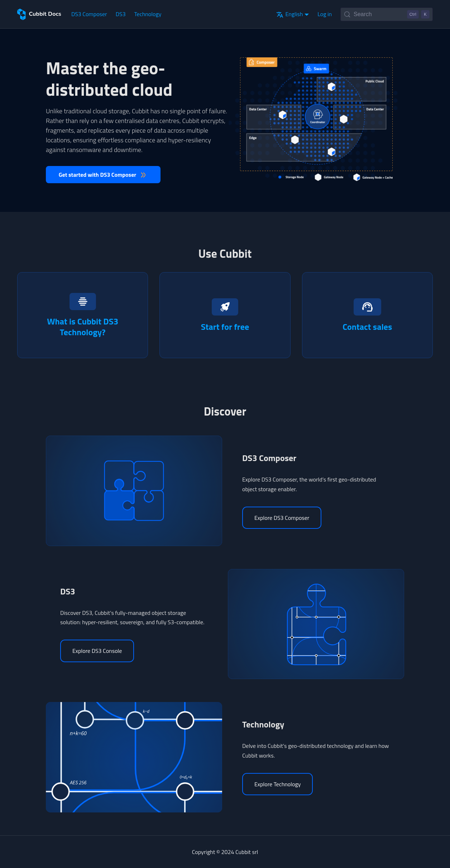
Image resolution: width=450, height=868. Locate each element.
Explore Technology (277, 784)
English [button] (289, 14)
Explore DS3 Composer (282, 518)
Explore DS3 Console (97, 651)
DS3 (121, 14)
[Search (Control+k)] (387, 14)
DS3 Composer (89, 14)
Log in (325, 14)
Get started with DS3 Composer (98, 175)
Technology (148, 14)
